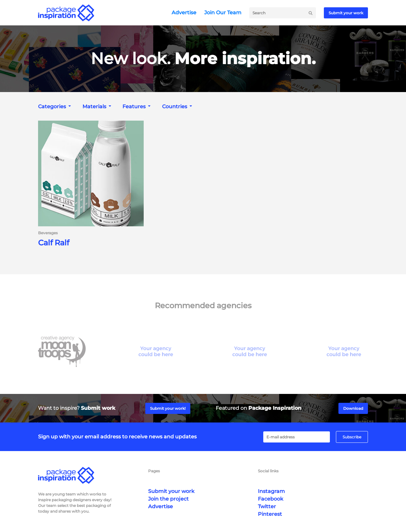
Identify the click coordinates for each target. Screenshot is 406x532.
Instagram (271, 491)
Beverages (48, 233)
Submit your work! (168, 408)
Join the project (168, 499)
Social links (268, 471)
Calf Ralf (54, 243)
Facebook (271, 499)
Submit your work (346, 13)
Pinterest (270, 514)
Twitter (267, 506)
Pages (154, 471)
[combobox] (55, 106)
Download (353, 408)
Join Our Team (223, 13)
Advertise (184, 13)
